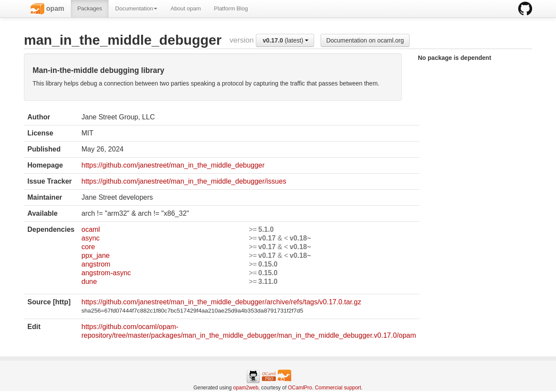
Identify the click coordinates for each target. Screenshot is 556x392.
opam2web (246, 388)
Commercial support (338, 388)
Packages (90, 8)
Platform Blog (231, 8)
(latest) (286, 40)
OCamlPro (300, 388)
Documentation (136, 8)
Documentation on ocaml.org (365, 40)
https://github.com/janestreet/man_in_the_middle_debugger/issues (184, 181)
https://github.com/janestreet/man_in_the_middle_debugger (173, 165)
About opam (185, 8)
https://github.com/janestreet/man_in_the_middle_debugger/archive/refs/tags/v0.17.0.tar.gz (221, 302)
